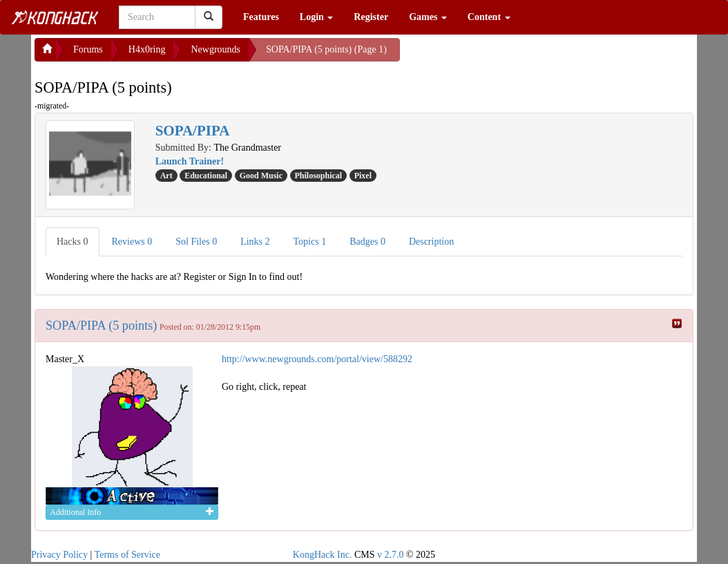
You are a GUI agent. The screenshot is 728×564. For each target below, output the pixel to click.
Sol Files (196, 242)
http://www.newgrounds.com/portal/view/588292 (317, 359)
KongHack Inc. (323, 555)
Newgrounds (215, 49)
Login (317, 17)
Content (489, 17)
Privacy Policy (59, 555)
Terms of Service (127, 555)
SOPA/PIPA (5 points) (101, 326)
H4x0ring (147, 49)
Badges (367, 242)
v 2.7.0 (391, 555)
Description (431, 242)
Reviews (132, 242)
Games (428, 17)
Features (261, 17)
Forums (88, 49)
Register (371, 17)
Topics (310, 242)
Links (255, 242)
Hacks (73, 242)
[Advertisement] (510, 55)
